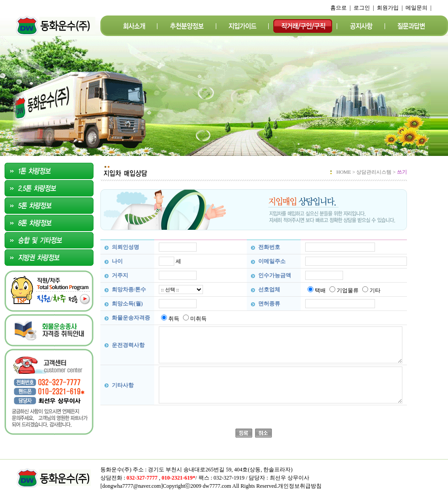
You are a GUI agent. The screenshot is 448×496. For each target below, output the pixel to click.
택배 (320, 290)
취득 (174, 319)
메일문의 (417, 8)
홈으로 (339, 8)
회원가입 (388, 8)
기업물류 (348, 290)
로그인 (362, 8)
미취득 (198, 319)
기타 (375, 290)
